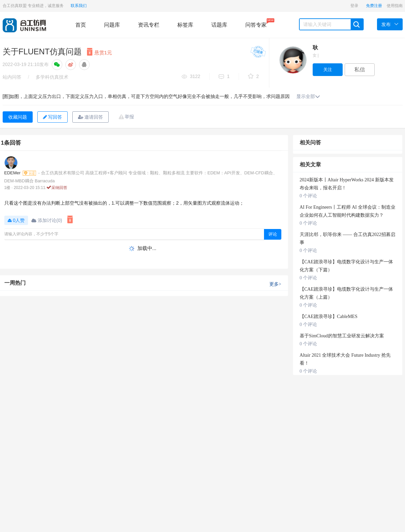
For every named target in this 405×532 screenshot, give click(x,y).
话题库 (219, 25)
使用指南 (395, 6)
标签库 (185, 25)
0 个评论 (308, 196)
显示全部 (308, 96)
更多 (275, 284)
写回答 (52, 117)
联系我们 (79, 6)
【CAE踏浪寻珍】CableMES (328, 316)
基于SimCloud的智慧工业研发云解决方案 (342, 336)
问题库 (112, 25)
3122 (191, 77)
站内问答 (12, 77)
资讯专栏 (149, 25)
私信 (360, 69)
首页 (81, 25)
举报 (129, 117)
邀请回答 (90, 117)
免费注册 (374, 6)
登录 (354, 6)
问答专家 (256, 23)
